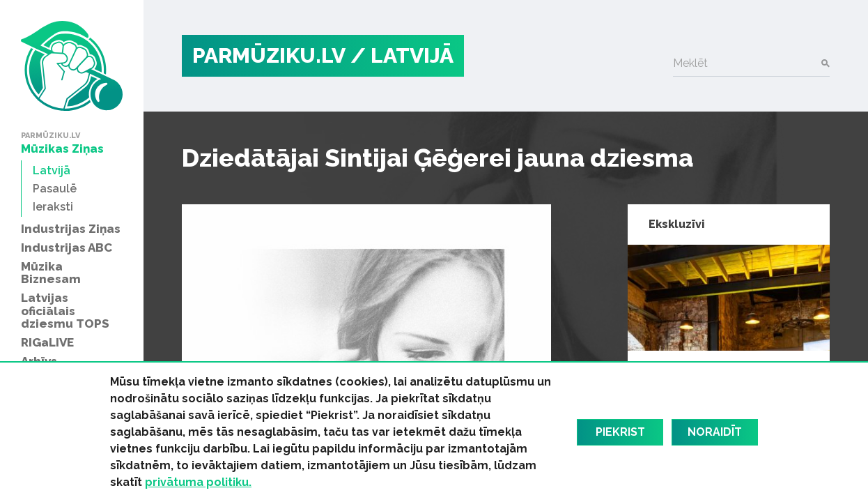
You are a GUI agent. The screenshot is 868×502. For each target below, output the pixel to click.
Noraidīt (715, 432)
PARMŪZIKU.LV (269, 55)
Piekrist (620, 432)
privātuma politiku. (198, 482)
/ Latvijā (402, 55)
